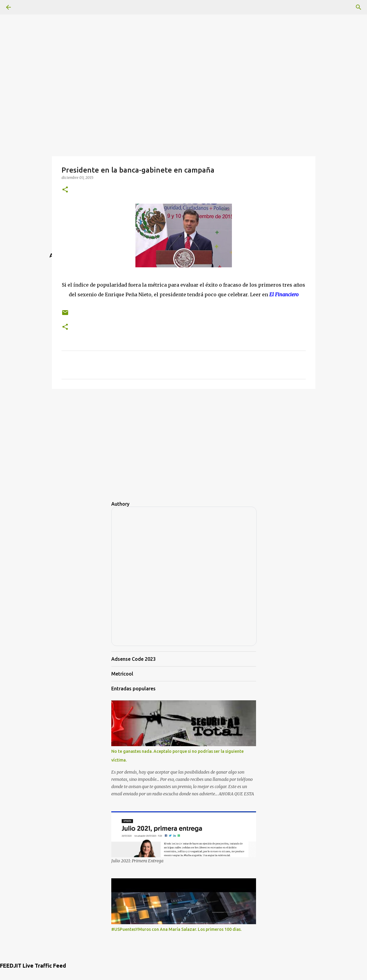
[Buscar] (359, 7)
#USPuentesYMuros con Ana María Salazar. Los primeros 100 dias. (176, 929)
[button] (65, 190)
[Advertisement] (184, 42)
